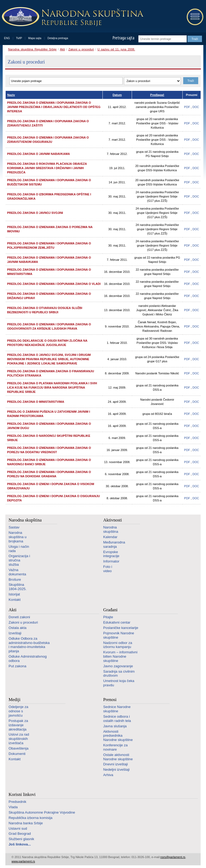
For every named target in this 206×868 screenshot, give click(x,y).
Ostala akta (18, 628)
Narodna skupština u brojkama (18, 537)
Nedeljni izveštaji (116, 770)
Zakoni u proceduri (81, 49)
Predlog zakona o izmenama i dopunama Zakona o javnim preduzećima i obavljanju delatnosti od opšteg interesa (54, 107)
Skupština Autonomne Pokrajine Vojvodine (42, 812)
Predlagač (157, 95)
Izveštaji (15, 633)
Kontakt (15, 600)
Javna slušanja (115, 726)
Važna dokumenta (17, 572)
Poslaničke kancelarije (121, 628)
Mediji (14, 700)
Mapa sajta (35, 38)
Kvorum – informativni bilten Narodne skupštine (120, 656)
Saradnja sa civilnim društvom (119, 674)
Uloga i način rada (19, 549)
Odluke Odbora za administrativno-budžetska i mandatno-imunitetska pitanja (29, 645)
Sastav (14, 527)
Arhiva (108, 775)
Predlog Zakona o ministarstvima (36, 402)
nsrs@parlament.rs (173, 857)
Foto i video (108, 569)
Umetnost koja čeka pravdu (119, 683)
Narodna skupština (25, 520)
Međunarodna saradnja (114, 544)
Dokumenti (17, 754)
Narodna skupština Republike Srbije (32, 49)
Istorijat (14, 594)
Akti (62, 49)
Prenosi (110, 700)
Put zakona (17, 666)
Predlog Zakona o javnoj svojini (35, 213)
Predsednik (17, 802)
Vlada (13, 807)
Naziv (11, 95)
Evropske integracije (111, 554)
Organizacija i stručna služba (19, 560)
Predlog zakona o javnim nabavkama (39, 154)
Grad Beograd (20, 834)
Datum (117, 95)
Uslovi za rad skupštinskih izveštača (19, 739)
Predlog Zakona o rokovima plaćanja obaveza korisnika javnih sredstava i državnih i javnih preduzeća (47, 168)
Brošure (15, 580)
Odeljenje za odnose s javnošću (18, 711)
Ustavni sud (18, 828)
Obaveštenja (19, 748)
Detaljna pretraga (58, 38)
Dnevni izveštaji (116, 764)
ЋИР (19, 38)
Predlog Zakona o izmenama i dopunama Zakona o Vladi (54, 284)
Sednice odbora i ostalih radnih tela (117, 719)
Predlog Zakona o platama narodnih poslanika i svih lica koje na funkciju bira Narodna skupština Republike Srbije (52, 388)
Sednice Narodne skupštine (117, 709)
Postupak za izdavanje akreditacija (18, 725)
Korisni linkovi (22, 794)
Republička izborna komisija (30, 818)
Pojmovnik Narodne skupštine (119, 635)
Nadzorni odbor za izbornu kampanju (118, 645)
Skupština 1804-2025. (18, 587)
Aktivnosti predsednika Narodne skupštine (118, 736)
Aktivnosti (113, 520)
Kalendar (110, 537)
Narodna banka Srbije (26, 823)
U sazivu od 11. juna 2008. (116, 49)
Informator (111, 561)
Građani (110, 610)
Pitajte (108, 617)
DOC (196, 107)
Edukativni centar (117, 622)
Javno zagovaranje (118, 666)
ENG (7, 38)
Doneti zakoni (19, 617)
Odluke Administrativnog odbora (28, 659)
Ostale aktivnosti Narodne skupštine (118, 757)
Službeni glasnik (21, 839)
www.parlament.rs (23, 861)
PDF (187, 107)
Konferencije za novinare (115, 747)
